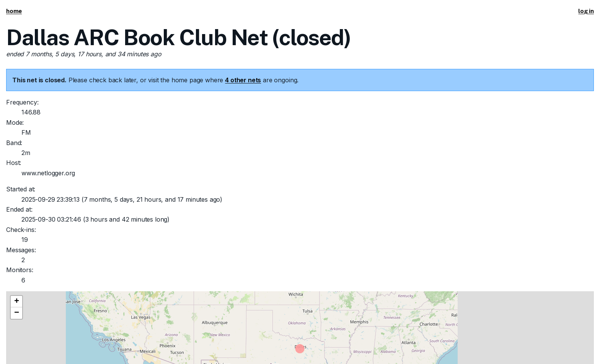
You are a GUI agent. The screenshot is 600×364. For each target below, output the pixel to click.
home (14, 11)
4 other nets (243, 80)
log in (586, 11)
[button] (16, 302)
